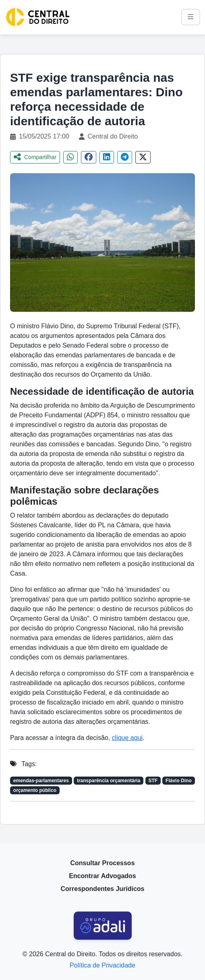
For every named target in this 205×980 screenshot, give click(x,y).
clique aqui (127, 738)
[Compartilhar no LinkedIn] (107, 157)
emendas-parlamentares (41, 781)
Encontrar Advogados (102, 876)
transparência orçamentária (109, 781)
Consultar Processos (102, 863)
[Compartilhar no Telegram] (125, 157)
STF (153, 781)
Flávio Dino (179, 781)
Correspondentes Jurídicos (102, 889)
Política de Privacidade (102, 965)
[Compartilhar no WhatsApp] (70, 157)
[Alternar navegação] (191, 17)
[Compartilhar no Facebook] (89, 157)
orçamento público (35, 790)
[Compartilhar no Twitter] (143, 157)
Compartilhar (35, 157)
